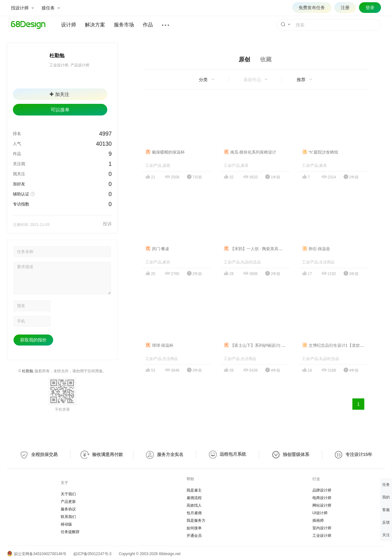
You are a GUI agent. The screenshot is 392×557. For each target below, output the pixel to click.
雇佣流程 (194, 498)
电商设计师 (322, 498)
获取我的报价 (33, 340)
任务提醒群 (70, 532)
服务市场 (124, 25)
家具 (245, 166)
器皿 (166, 166)
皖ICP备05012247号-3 (92, 554)
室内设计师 (322, 528)
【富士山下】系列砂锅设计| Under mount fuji (268, 345)
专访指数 (21, 204)
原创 (244, 59)
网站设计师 (322, 505)
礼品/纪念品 (251, 262)
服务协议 (68, 509)
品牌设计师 (322, 490)
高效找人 (194, 505)
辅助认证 (21, 194)
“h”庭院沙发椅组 (320, 152)
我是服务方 (196, 520)
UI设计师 (320, 513)
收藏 (266, 59)
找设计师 (22, 8)
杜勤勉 (28, 371)
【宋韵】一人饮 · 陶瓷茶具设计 (255, 249)
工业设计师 (322, 536)
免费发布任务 (312, 8)
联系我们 (68, 517)
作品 (148, 25)
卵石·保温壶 (316, 249)
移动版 (66, 524)
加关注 (59, 94)
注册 (345, 8)
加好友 (19, 184)
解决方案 (95, 25)
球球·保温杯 (159, 345)
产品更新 (68, 502)
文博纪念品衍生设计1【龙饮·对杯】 (338, 345)
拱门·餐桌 (157, 249)
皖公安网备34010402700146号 (37, 554)
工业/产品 (153, 166)
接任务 (51, 8)
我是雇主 (194, 490)
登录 (370, 8)
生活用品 (327, 262)
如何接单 (194, 528)
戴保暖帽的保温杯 (165, 152)
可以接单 (60, 110)
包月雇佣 (194, 513)
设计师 (69, 25)
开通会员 (194, 536)
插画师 (318, 520)
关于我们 (68, 494)
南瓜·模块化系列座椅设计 (250, 152)
